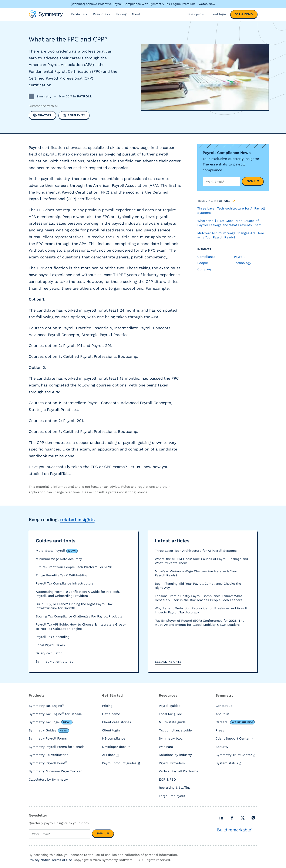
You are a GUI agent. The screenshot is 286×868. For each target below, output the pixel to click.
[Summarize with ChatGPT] (42, 115)
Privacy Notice (40, 860)
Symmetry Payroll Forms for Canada (57, 747)
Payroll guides (170, 706)
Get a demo (244, 14)
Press (220, 730)
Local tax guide (170, 714)
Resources (102, 14)
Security (222, 747)
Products (80, 14)
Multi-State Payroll (57, 551)
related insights (77, 520)
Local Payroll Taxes (50, 645)
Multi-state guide (172, 722)
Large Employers (172, 796)
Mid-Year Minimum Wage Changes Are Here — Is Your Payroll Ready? (196, 573)
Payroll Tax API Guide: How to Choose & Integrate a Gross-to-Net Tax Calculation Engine (81, 627)
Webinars (166, 747)
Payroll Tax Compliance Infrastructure (65, 583)
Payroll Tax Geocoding (53, 637)
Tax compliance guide (175, 730)
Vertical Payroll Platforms (178, 771)
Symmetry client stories (54, 661)
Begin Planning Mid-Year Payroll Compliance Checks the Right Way (198, 586)
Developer (195, 14)
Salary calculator (49, 653)
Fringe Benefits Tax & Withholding (62, 575)
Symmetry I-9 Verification (49, 755)
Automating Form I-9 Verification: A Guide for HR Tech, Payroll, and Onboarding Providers (78, 594)
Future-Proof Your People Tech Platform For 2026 (74, 567)
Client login (218, 14)
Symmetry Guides (49, 731)
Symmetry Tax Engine (46, 706)
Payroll (85, 96)
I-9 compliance (114, 738)
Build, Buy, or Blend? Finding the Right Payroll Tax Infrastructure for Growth (74, 606)
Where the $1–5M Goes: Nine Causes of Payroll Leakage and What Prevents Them (201, 561)
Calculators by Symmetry (48, 780)
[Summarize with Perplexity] (74, 115)
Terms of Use (62, 860)
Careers (235, 722)
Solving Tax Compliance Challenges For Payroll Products (79, 616)
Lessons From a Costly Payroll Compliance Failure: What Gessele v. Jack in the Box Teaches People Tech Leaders (198, 598)
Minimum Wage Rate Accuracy (59, 559)
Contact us (224, 706)
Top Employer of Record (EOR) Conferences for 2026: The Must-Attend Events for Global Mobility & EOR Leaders (200, 623)
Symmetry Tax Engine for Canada (55, 714)
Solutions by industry (175, 755)
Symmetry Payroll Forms (48, 738)
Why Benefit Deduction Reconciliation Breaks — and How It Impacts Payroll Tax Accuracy (201, 610)
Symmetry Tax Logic (51, 722)
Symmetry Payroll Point (48, 763)
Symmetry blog (171, 738)
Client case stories (117, 722)
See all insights (168, 662)
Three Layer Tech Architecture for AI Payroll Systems (196, 551)
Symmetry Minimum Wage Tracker (55, 771)
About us (223, 714)
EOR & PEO (167, 780)
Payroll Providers (172, 763)
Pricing (121, 14)
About (136, 14)
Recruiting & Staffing (175, 788)
